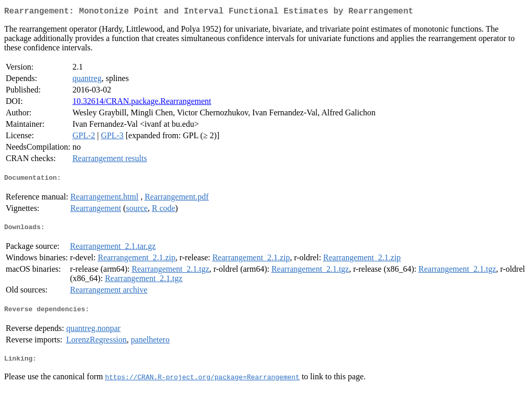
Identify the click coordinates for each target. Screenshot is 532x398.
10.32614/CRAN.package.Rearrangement (142, 103)
